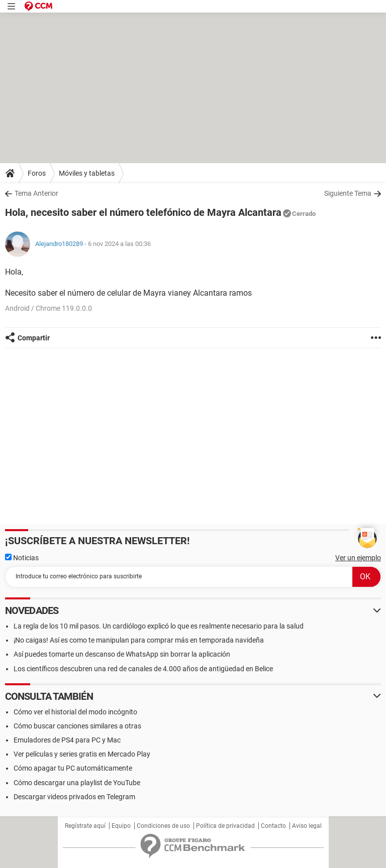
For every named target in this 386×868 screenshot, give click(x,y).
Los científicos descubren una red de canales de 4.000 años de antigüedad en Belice (143, 669)
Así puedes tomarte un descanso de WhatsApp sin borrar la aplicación (122, 654)
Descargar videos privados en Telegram (74, 797)
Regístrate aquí (85, 826)
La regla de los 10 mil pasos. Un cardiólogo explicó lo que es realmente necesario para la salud (159, 626)
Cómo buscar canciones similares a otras (77, 726)
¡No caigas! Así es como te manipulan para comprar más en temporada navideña (139, 640)
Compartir (34, 338)
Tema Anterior (36, 193)
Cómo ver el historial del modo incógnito (75, 712)
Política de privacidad (225, 826)
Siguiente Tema (348, 193)
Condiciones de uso (163, 826)
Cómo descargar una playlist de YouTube (77, 783)
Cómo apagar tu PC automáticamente (73, 768)
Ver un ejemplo (358, 558)
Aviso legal (307, 826)
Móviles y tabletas (87, 173)
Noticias (22, 558)
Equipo (121, 826)
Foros (37, 173)
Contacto (273, 826)
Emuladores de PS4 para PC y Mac (67, 740)
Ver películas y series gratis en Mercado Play (82, 754)
